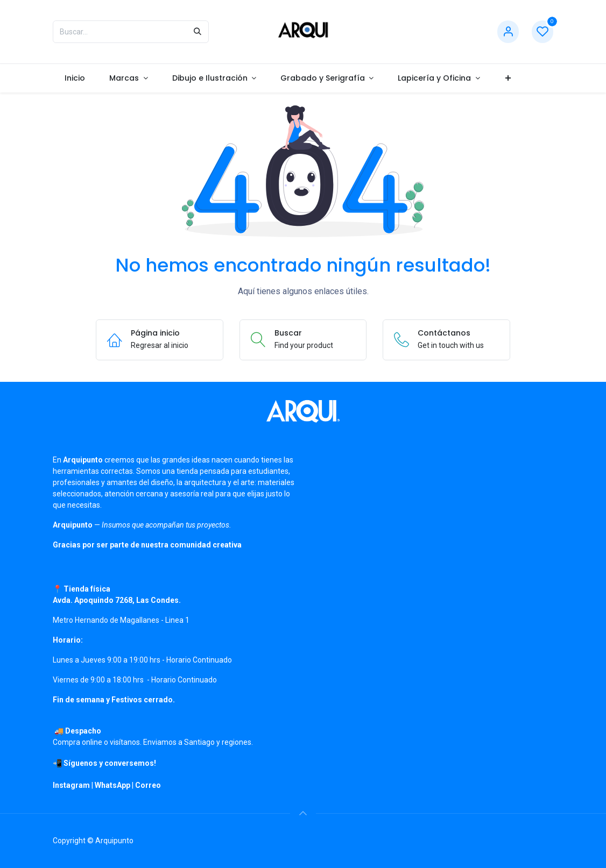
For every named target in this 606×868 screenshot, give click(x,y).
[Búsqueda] (198, 32)
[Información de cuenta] (508, 32)
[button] (303, 813)
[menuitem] (75, 78)
